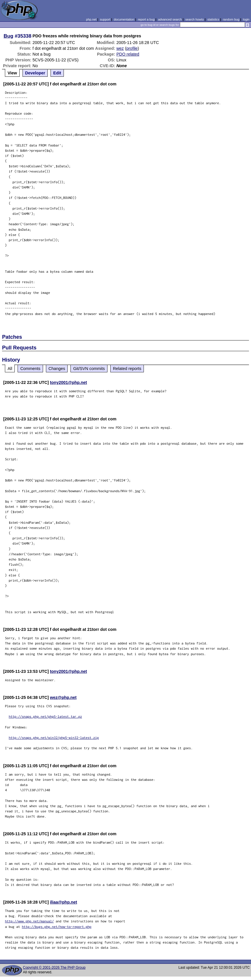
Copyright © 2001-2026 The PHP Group (54, 968)
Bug (9, 36)
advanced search (170, 19)
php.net (91, 19)
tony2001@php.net (68, 382)
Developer (35, 73)
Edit (57, 73)
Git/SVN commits (89, 369)
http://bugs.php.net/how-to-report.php (57, 927)
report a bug (146, 19)
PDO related (128, 54)
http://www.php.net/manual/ (29, 921)
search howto (194, 19)
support (105, 19)
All (10, 369)
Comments (30, 369)
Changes (57, 369)
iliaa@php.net (64, 902)
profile (132, 48)
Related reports (127, 369)
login (246, 19)
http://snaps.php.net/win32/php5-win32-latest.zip (54, 738)
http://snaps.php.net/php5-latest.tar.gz (45, 716)
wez (120, 48)
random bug (231, 19)
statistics (213, 19)
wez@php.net (63, 697)
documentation (124, 19)
